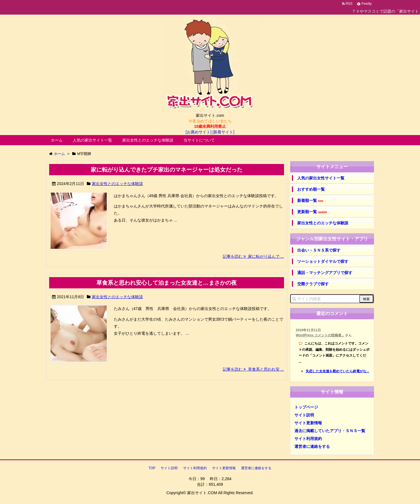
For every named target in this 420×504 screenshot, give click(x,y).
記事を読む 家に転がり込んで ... (253, 256)
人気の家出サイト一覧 (92, 140)
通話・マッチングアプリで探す (325, 273)
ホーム (57, 140)
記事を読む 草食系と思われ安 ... (253, 369)
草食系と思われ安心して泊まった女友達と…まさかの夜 (167, 283)
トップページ (306, 407)
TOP (152, 468)
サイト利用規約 (308, 439)
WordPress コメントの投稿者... (320, 335)
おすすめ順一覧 (311, 189)
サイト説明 (304, 415)
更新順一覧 (312, 212)
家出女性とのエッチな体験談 (148, 140)
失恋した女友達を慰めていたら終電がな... (337, 371)
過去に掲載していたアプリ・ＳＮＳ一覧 (330, 431)
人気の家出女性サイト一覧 (321, 178)
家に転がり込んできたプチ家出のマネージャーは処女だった (167, 170)
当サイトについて (199, 140)
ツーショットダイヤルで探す (323, 261)
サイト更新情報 (308, 423)
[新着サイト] (223, 132)
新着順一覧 (310, 201)
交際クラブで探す (313, 284)
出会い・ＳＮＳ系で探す (319, 250)
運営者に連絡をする (312, 446)
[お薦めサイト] (199, 132)
